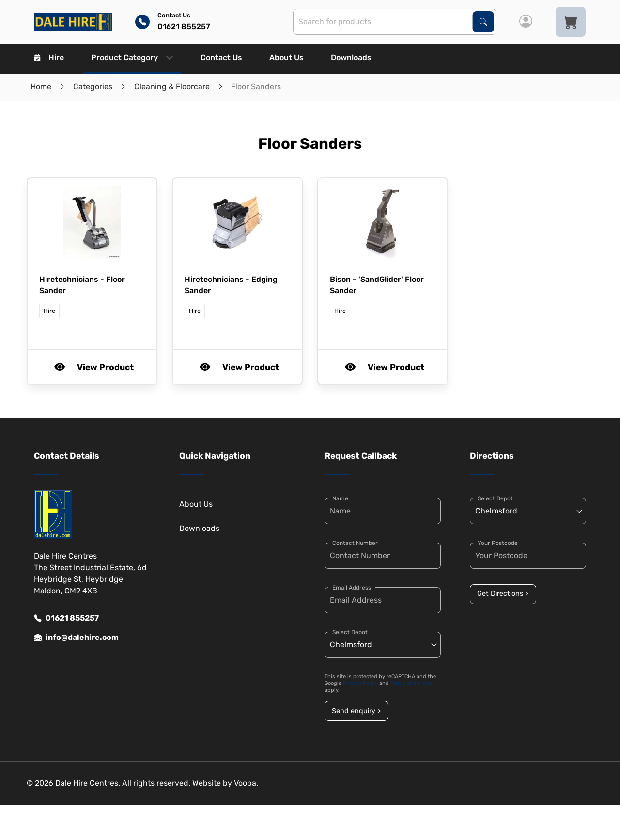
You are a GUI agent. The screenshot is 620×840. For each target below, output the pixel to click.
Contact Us (221, 57)
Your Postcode (498, 543)
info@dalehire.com (76, 638)
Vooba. (246, 783)
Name (340, 498)
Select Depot (350, 632)
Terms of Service (411, 683)
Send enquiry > (356, 711)
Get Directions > (503, 594)
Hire (49, 57)
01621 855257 (66, 618)
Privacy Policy (360, 683)
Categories (93, 86)
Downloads (351, 57)
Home (41, 86)
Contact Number (355, 543)
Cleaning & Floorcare (172, 86)
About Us (287, 57)
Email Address (352, 588)
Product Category (132, 57)
